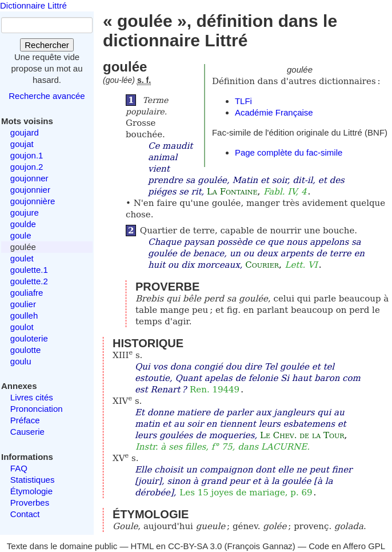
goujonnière (33, 201)
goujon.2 (27, 167)
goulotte (25, 350)
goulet (22, 258)
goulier (23, 304)
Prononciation (37, 409)
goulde (23, 224)
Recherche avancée (47, 96)
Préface (25, 420)
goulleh (24, 315)
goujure (25, 213)
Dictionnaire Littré (33, 5)
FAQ (19, 468)
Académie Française (274, 112)
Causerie (27, 432)
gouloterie (29, 338)
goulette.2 (29, 281)
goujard (25, 132)
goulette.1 (29, 270)
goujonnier (30, 190)
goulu (21, 361)
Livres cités (32, 397)
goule (21, 235)
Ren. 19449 (215, 390)
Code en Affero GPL (347, 546)
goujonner (29, 178)
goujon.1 (27, 155)
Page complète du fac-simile (289, 152)
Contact (25, 514)
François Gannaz (260, 546)
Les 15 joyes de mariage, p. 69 (246, 493)
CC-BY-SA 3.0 (195, 546)
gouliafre (27, 293)
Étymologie (31, 491)
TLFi (243, 101)
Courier (262, 265)
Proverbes (30, 503)
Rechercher (47, 45)
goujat (22, 144)
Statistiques (33, 480)
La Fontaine (232, 192)
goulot (22, 327)
